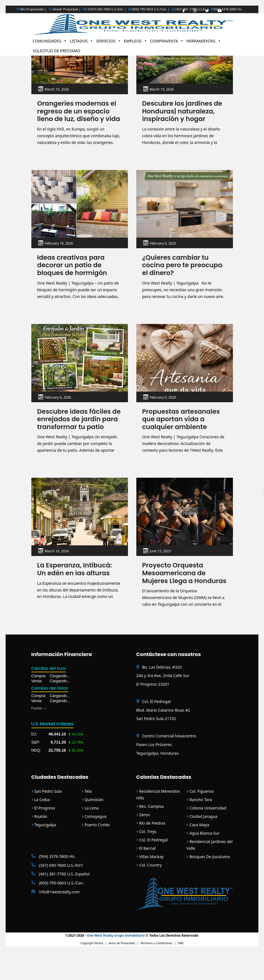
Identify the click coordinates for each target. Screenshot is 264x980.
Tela (87, 819)
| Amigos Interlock (108, 936)
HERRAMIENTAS (204, 41)
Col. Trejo (146, 860)
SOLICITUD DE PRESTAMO (57, 51)
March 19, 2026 (57, 89)
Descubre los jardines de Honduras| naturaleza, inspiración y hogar (184, 112)
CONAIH (66, 936)
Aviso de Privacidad (122, 972)
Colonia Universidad (206, 836)
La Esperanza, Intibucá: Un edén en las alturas (76, 589)
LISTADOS (81, 41)
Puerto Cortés (96, 853)
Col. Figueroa (200, 819)
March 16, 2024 (57, 570)
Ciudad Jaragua (202, 845)
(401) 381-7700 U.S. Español (60, 902)
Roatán (39, 845)
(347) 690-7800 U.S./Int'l (57, 893)
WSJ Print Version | (46, 943)
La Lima (90, 836)
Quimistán (93, 828)
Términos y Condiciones (156, 972)
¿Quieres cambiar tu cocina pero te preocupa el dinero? (184, 275)
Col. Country (149, 893)
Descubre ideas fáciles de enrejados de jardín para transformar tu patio (76, 434)
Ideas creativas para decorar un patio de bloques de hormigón (74, 275)
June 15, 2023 (160, 570)
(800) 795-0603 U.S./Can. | (149, 9)
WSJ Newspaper (88, 943)
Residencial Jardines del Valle (210, 873)
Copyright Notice (92, 972)
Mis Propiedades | (32, 9)
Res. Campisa (150, 835)
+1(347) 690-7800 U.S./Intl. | (104, 9)
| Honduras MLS (84, 936)
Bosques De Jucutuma (208, 885)
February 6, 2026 (163, 252)
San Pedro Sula (47, 819)
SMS (181, 972)
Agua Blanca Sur (203, 861)
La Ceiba (41, 828)
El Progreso (43, 836)
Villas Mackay (150, 885)
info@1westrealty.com (56, 920)
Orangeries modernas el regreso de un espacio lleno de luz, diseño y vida (79, 116)
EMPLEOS (136, 41)
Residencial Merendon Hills (158, 823)
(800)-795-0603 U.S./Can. (58, 911)
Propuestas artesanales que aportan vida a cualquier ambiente (183, 430)
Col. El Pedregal (152, 868)
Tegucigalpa (44, 853)
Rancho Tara (199, 828)
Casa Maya (198, 853)
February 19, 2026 (59, 252)
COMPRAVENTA (167, 41)
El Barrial (146, 876)
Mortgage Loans (46, 936)
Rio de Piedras (151, 851)
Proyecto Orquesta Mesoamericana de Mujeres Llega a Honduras (175, 597)
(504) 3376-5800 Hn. (227, 9)
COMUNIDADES (50, 41)
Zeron (143, 843)
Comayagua (94, 845)
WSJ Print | (68, 943)
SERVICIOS (109, 41)
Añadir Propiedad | (65, 9)
